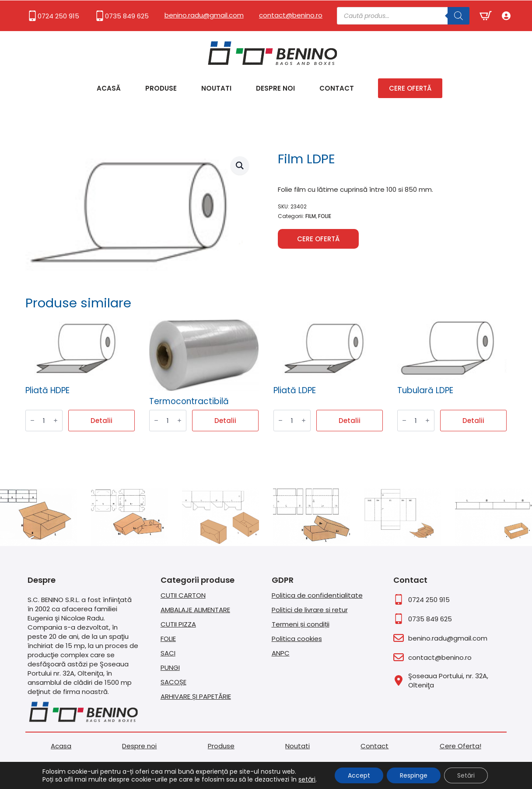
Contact (337, 88)
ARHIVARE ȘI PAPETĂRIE (196, 696)
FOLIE (325, 216)
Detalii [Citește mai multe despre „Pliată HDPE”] (101, 421)
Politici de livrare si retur (310, 610)
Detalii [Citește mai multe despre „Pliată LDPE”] (350, 421)
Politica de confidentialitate (317, 595)
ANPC (281, 653)
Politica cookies (297, 639)
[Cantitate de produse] (44, 421)
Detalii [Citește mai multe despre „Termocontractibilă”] (225, 421)
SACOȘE (173, 682)
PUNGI (170, 667)
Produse (161, 88)
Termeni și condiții (301, 624)
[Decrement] (32, 421)
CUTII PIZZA (178, 624)
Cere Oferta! (460, 746)
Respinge (414, 775)
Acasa (61, 746)
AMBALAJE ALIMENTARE (195, 610)
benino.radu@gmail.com (204, 15)
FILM (311, 216)
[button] (240, 166)
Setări (466, 775)
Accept (359, 775)
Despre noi (275, 88)
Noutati (216, 88)
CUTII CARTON (183, 595)
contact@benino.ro (291, 15)
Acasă (109, 88)
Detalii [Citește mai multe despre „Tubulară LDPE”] (473, 421)
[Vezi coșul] (486, 16)
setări (307, 779)
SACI (168, 653)
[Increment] (56, 421)
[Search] (458, 16)
